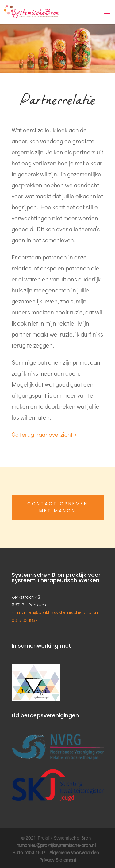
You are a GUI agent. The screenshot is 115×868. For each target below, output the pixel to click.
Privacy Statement (58, 860)
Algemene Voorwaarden (74, 852)
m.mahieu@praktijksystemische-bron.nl (55, 612)
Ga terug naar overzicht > (44, 434)
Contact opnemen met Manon (58, 507)
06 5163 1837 (25, 620)
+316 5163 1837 (29, 852)
